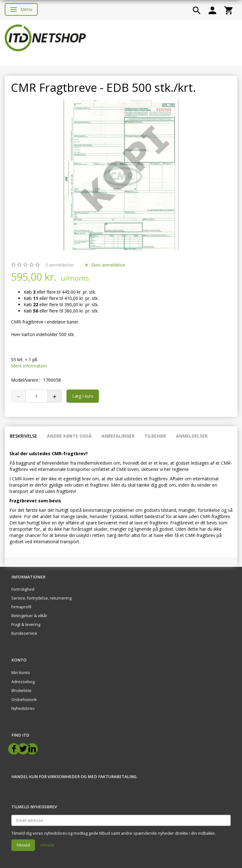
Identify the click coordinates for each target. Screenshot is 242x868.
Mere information (29, 366)
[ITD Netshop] (45, 37)
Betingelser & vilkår (29, 616)
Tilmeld (23, 845)
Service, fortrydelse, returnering (41, 598)
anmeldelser (60, 265)
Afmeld (47, 845)
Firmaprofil (21, 607)
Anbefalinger (118, 436)
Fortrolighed (23, 589)
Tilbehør (155, 436)
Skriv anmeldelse (107, 265)
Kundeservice (24, 633)
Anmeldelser (192, 436)
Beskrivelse (23, 436)
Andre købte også (69, 436)
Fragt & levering (26, 625)
